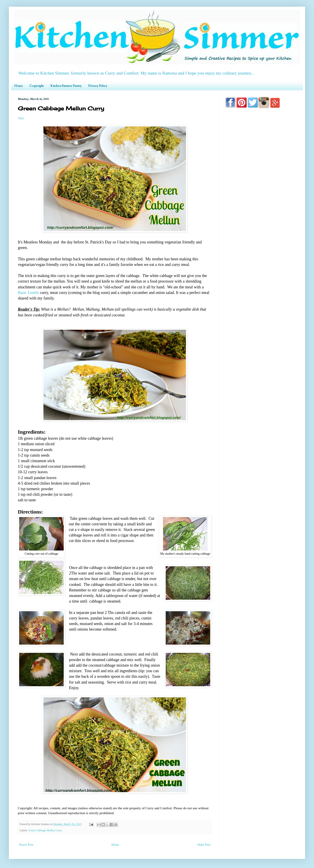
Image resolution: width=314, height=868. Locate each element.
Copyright (37, 86)
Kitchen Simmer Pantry (66, 86)
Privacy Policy (98, 86)
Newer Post (26, 845)
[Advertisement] (261, 239)
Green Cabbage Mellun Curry (45, 830)
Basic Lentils (28, 293)
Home (18, 86)
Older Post (204, 845)
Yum (21, 118)
